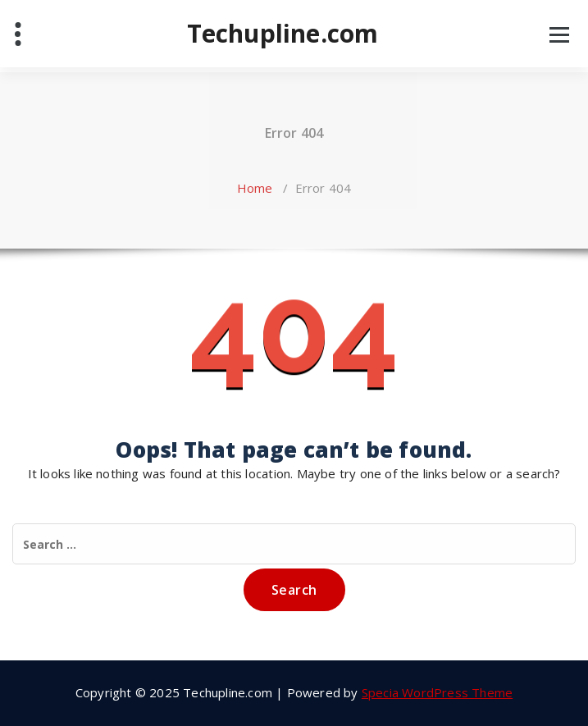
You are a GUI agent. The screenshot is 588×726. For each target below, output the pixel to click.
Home (255, 188)
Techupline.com (283, 34)
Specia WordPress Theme (437, 692)
